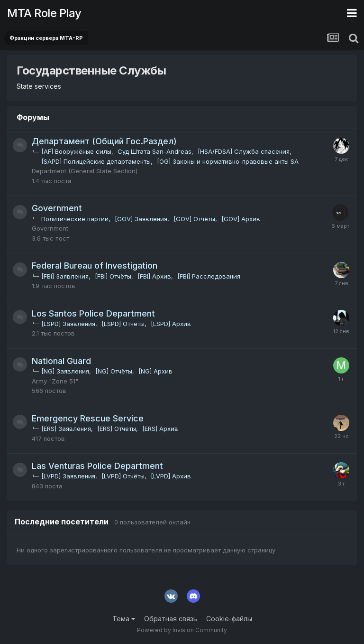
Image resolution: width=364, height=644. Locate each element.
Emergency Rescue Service (88, 418)
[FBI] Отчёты (113, 276)
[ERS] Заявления (66, 429)
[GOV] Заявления (141, 219)
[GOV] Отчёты (194, 219)
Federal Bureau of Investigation (95, 266)
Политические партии (75, 219)
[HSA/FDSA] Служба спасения (244, 151)
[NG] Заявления (65, 371)
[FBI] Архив (154, 276)
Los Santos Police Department (93, 313)
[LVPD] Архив (171, 476)
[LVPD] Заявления (68, 476)
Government (57, 208)
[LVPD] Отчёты (123, 476)
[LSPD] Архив (171, 324)
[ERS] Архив (160, 429)
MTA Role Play (44, 13)
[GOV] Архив (241, 219)
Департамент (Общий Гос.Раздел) (104, 141)
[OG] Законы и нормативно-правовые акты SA (228, 161)
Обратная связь (171, 619)
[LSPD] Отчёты (123, 324)
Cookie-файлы (229, 619)
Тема (124, 619)
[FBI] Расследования (209, 276)
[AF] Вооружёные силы (76, 151)
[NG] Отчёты (114, 371)
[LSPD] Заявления (68, 324)
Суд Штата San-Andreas (155, 151)
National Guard (61, 361)
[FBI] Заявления (65, 276)
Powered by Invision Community (182, 630)
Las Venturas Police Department (97, 466)
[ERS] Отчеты (117, 429)
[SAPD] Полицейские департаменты (96, 161)
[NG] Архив (155, 371)
